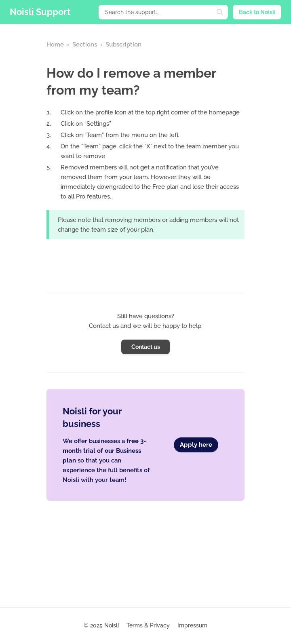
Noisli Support (40, 12)
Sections (85, 44)
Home (55, 44)
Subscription (123, 44)
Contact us (146, 347)
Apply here (196, 445)
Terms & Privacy (148, 625)
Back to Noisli (257, 12)
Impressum (192, 625)
